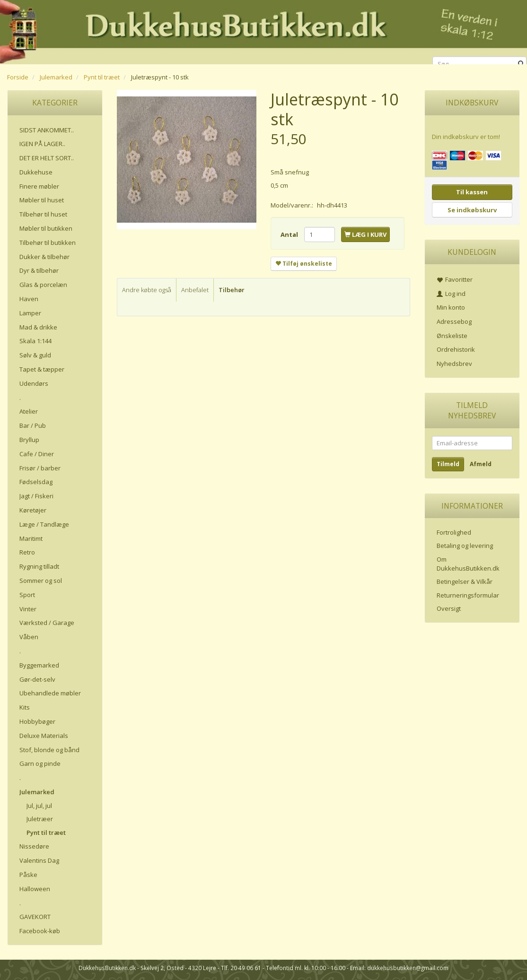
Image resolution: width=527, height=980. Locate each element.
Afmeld (481, 464)
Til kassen (472, 192)
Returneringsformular (468, 595)
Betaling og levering (465, 546)
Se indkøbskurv (472, 210)
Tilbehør (232, 290)
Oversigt (449, 608)
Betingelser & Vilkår (465, 581)
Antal (290, 234)
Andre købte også (147, 290)
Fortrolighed (454, 532)
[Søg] (521, 64)
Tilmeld (448, 464)
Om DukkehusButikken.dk (468, 564)
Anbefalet (195, 290)
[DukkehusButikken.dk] (263, 30)
